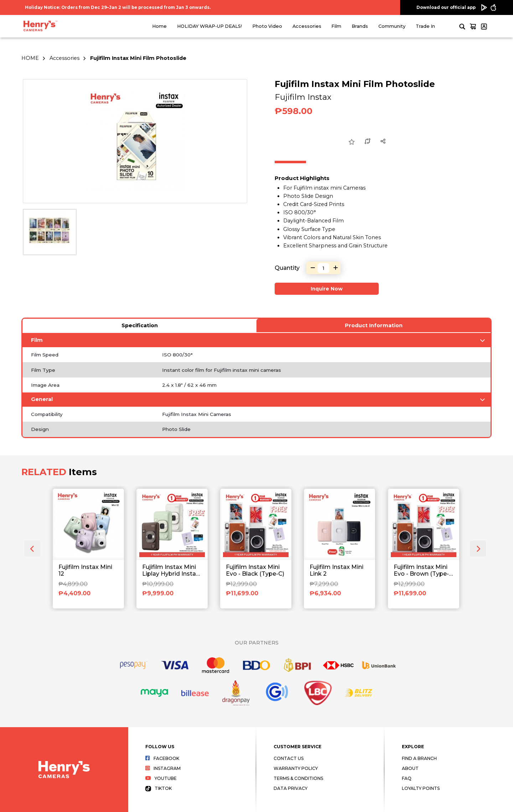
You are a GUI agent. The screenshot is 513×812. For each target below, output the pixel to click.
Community (392, 26)
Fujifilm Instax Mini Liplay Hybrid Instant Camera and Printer (172, 571)
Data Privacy (291, 788)
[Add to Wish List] (352, 143)
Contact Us (289, 758)
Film (336, 26)
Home (159, 26)
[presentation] (32, 549)
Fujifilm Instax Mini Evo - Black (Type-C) (255, 570)
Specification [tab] (140, 325)
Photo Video (267, 26)
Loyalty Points (421, 788)
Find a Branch (419, 758)
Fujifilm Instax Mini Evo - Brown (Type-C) (421, 571)
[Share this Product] (383, 142)
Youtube (161, 778)
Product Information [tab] (374, 325)
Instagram (163, 768)
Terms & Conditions (298, 778)
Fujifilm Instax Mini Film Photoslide (138, 58)
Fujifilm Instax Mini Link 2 (336, 570)
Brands (360, 26)
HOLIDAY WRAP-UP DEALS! (209, 26)
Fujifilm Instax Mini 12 (85, 570)
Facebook (162, 758)
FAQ (407, 778)
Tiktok (159, 788)
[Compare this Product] (367, 142)
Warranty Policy (296, 768)
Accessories (307, 26)
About (410, 768)
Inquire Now (327, 289)
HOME (30, 58)
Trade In (425, 26)
